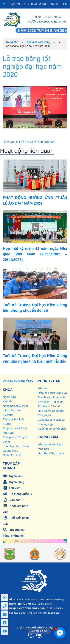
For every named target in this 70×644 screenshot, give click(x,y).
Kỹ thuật (8, 415)
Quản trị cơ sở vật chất (52, 429)
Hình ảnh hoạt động (38, 42)
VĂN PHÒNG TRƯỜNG (18, 381)
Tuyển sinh (13, 476)
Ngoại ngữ (9, 397)
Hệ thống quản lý (17, 494)
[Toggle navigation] (4, 4)
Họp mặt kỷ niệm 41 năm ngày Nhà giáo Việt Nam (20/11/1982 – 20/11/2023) (35, 254)
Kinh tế (7, 401)
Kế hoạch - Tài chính (51, 402)
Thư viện (12, 488)
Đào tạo (43, 388)
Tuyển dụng (14, 482)
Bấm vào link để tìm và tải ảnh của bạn (29, 142)
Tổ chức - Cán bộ (49, 406)
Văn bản (12, 500)
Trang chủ (12, 42)
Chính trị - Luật (12, 455)
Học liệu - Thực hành (51, 453)
